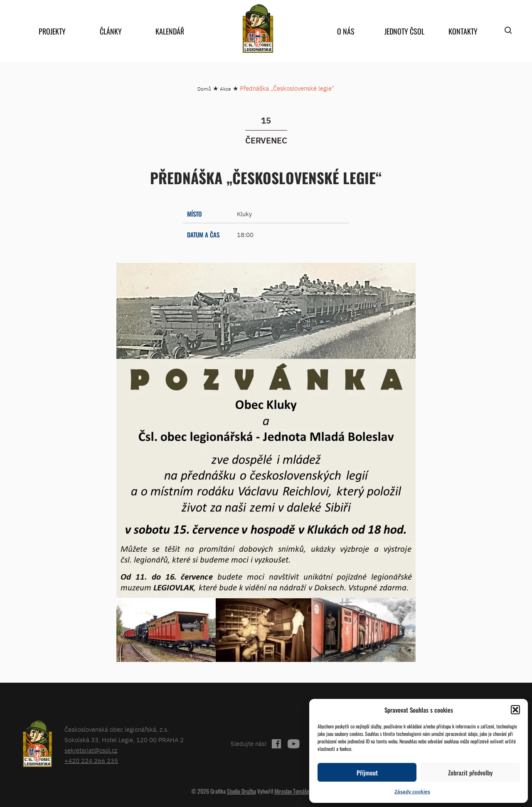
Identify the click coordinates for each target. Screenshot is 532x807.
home (258, 28)
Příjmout (367, 772)
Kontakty (463, 31)
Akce (225, 89)
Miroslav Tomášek (293, 791)
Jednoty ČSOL (404, 31)
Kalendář (170, 31)
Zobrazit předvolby (470, 772)
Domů (204, 89)
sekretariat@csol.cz (91, 750)
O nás (346, 31)
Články (111, 31)
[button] (515, 710)
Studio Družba (241, 791)
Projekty (52, 31)
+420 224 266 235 (91, 761)
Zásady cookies (412, 791)
